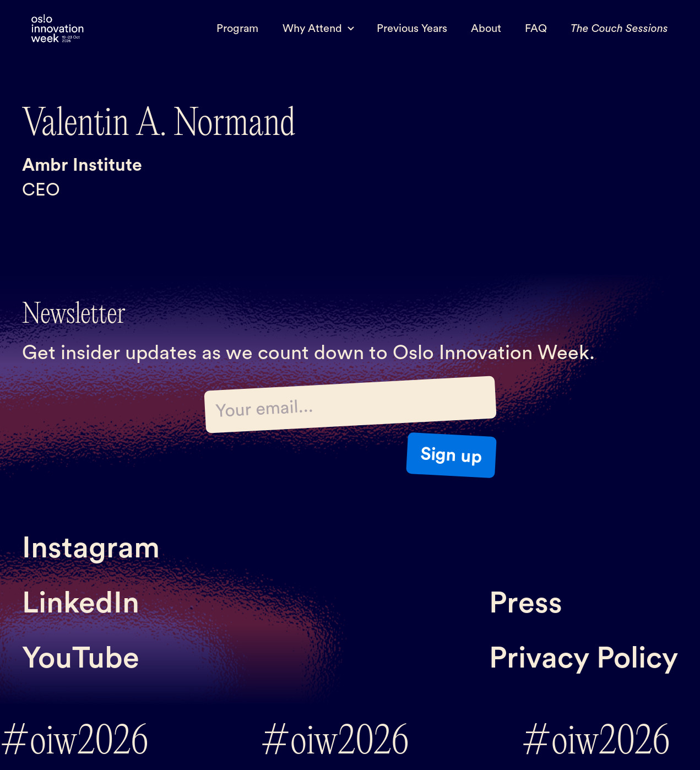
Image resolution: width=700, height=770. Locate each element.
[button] (318, 29)
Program (237, 29)
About (486, 29)
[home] (57, 29)
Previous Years (412, 29)
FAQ (536, 29)
